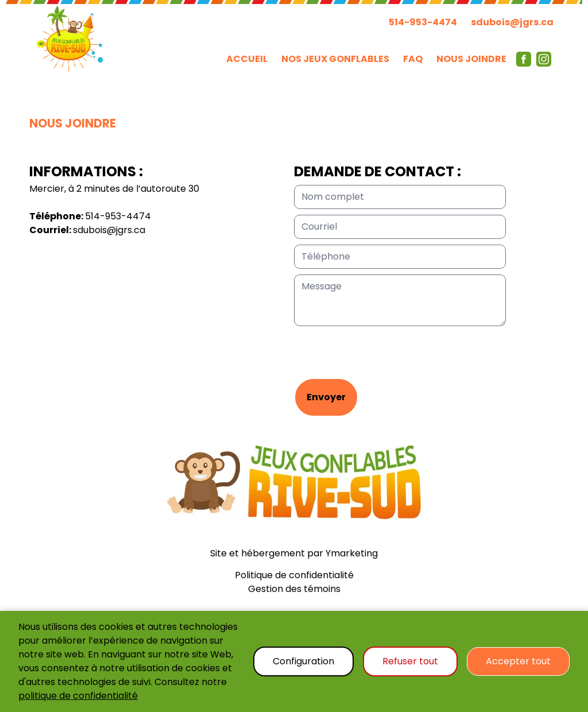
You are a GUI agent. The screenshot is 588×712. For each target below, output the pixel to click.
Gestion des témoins (294, 589)
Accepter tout (518, 661)
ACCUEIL (247, 59)
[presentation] (381, 355)
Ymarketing (352, 553)
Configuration (303, 661)
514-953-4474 (423, 22)
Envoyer (326, 397)
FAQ (413, 59)
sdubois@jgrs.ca (512, 22)
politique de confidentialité (78, 696)
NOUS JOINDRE (471, 59)
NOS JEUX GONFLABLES (335, 59)
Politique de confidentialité (294, 575)
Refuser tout (410, 661)
